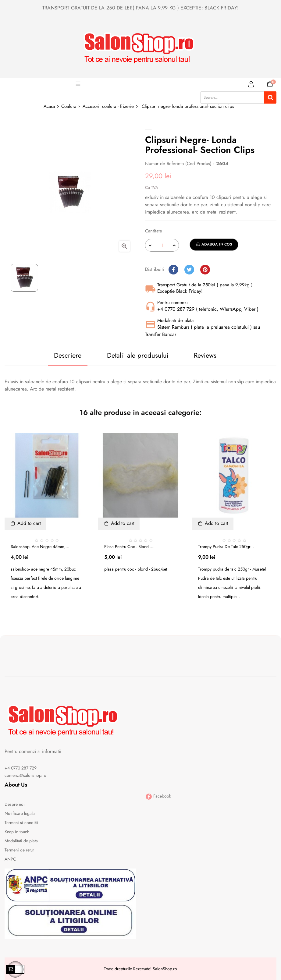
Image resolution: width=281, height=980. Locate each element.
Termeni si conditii (21, 823)
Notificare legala (20, 813)
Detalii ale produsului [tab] (138, 355)
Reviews (205, 355)
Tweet (189, 270)
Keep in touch (17, 832)
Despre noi (15, 804)
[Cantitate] (162, 245)
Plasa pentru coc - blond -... (129, 547)
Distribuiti (173, 270)
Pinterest (205, 270)
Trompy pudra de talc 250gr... (226, 547)
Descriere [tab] (68, 355)
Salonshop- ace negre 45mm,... (40, 547)
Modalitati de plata (21, 841)
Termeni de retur (19, 850)
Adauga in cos (214, 244)
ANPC (10, 859)
